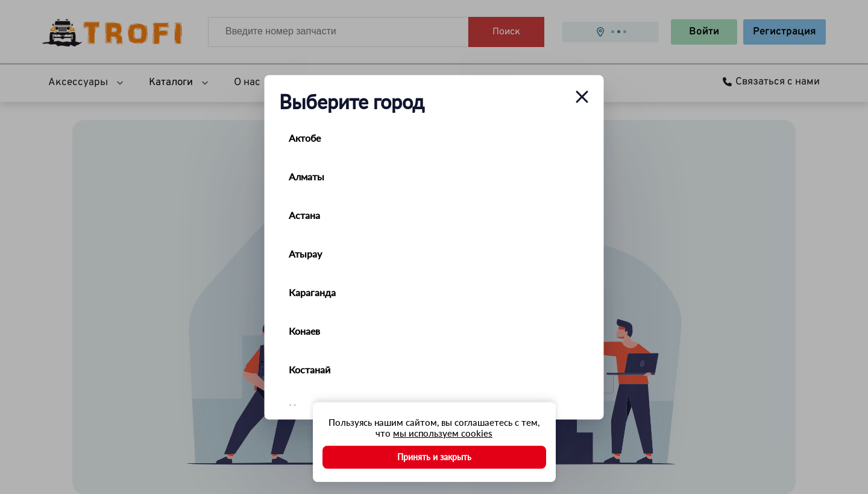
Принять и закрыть (434, 457)
